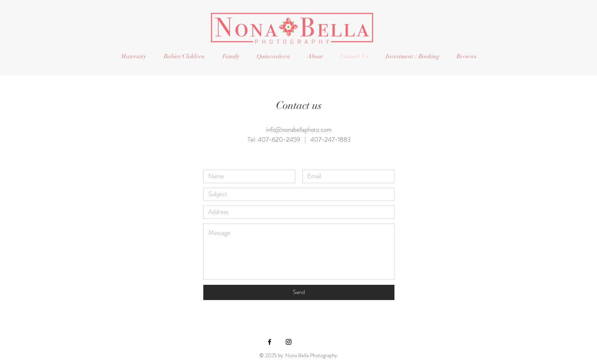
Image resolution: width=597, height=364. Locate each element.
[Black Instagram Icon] (289, 342)
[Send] (299, 292)
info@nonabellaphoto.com (299, 129)
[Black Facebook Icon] (270, 342)
